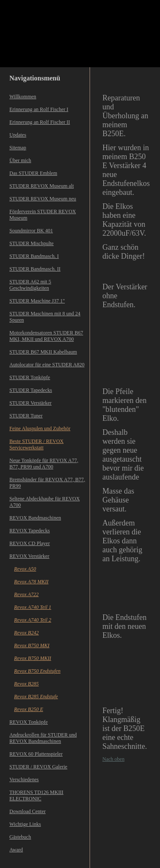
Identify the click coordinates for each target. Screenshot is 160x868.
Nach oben (113, 759)
